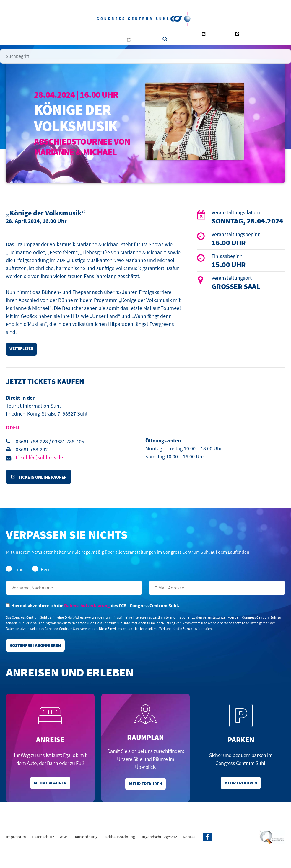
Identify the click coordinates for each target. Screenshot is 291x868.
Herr (41, 583)
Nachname (74, 602)
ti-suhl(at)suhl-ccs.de (39, 469)
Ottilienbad (213, 37)
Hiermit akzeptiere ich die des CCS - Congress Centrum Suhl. (93, 619)
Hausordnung (85, 854)
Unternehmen (125, 35)
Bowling (180, 37)
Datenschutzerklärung (87, 619)
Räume (101, 35)
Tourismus (247, 37)
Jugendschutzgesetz (159, 854)
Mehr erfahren (50, 800)
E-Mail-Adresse (217, 602)
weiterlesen (23, 359)
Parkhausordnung (119, 854)
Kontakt (152, 35)
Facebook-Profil (207, 855)
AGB (64, 854)
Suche (267, 36)
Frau (15, 583)
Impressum (16, 854)
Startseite (28, 35)
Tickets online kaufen (46, 490)
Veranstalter (78, 35)
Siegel (272, 855)
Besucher (51, 35)
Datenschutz (43, 854)
